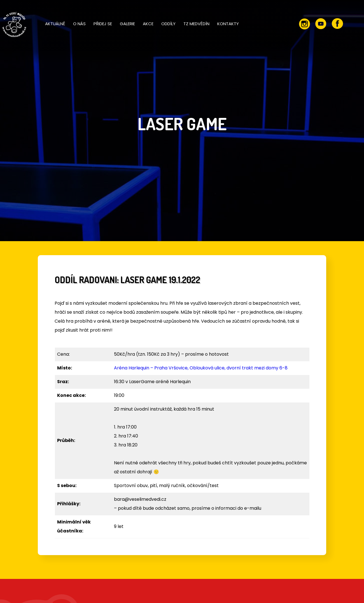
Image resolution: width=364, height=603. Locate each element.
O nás (79, 24)
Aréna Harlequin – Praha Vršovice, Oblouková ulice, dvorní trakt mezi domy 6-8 (201, 368)
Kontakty (228, 24)
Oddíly (168, 24)
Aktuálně (55, 24)
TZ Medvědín (196, 24)
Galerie (127, 24)
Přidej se (103, 24)
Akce (148, 24)
